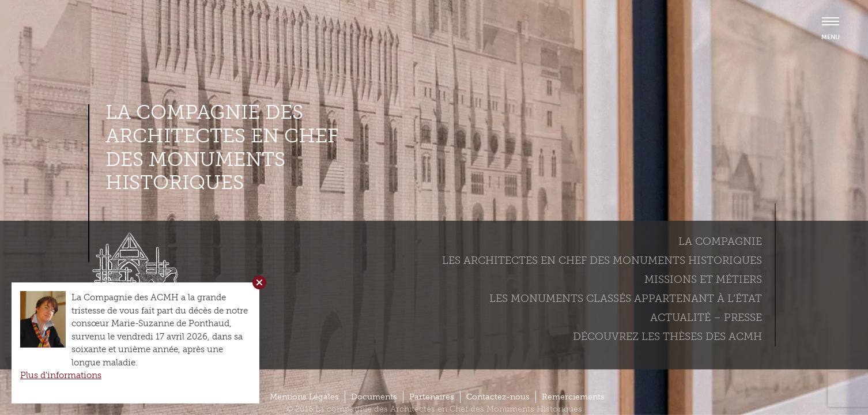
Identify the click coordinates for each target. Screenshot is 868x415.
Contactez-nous (498, 397)
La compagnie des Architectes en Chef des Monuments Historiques (222, 148)
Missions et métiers (703, 280)
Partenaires (432, 397)
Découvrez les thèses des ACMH (667, 337)
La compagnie (720, 242)
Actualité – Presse (706, 318)
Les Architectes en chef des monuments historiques (602, 261)
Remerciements (573, 397)
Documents (374, 397)
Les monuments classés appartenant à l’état (626, 299)
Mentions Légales (304, 397)
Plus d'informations (61, 375)
